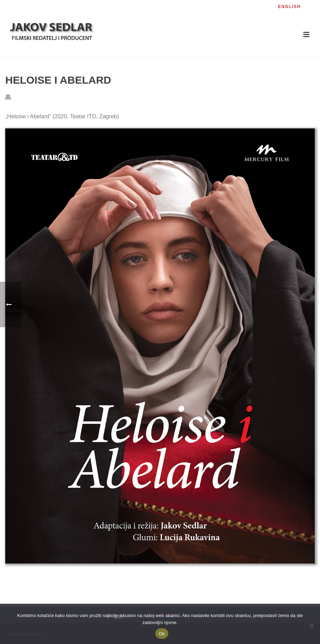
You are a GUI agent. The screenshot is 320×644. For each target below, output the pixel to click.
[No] (311, 625)
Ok (162, 634)
